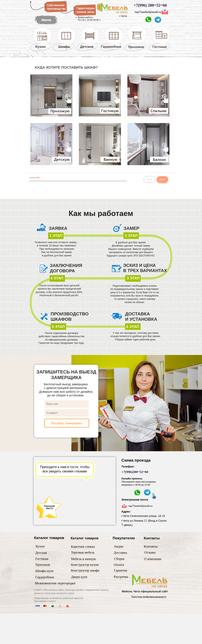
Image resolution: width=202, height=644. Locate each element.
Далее (162, 179)
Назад (149, 179)
